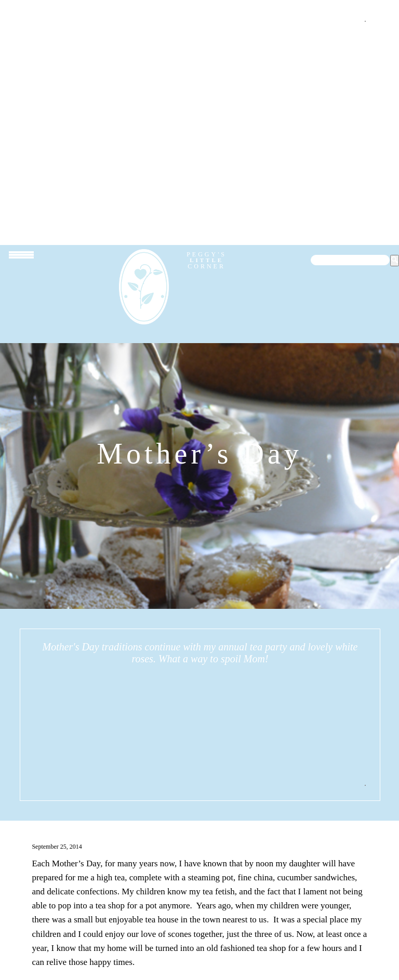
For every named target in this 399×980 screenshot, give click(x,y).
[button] (395, 261)
